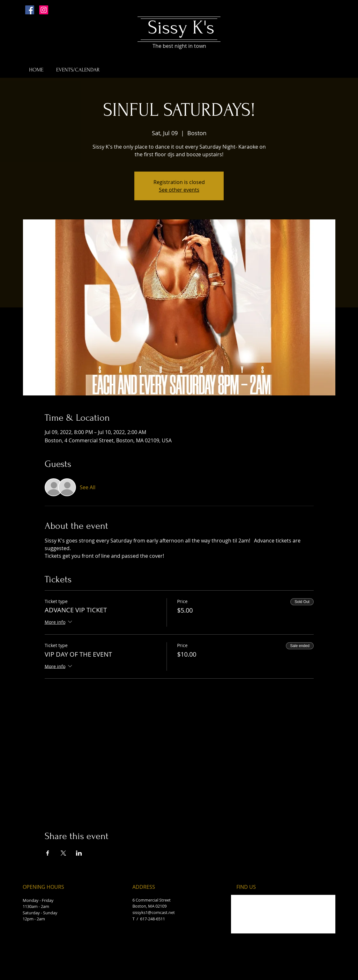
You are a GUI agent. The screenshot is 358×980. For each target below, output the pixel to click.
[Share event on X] (63, 853)
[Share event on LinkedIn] (79, 853)
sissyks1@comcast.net (154, 912)
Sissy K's (181, 28)
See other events (179, 190)
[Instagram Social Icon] (44, 10)
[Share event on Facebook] (48, 853)
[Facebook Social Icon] (30, 10)
